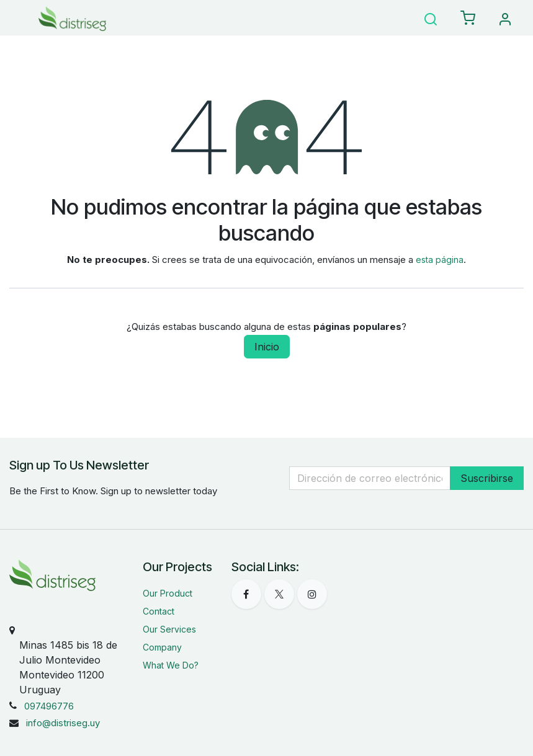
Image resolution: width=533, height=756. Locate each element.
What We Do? (171, 665)
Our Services (169, 629)
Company (162, 647)
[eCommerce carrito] (468, 19)
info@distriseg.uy (63, 723)
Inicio (267, 347)
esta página (440, 260)
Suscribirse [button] (487, 478)
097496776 (49, 706)
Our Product (168, 593)
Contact (159, 611)
